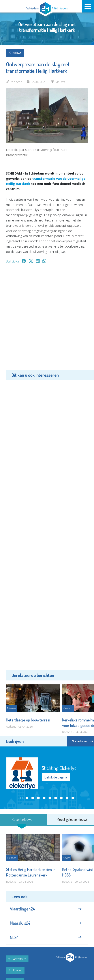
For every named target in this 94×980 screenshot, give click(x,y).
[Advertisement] (47, 320)
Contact (15, 970)
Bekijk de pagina (56, 777)
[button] (21, 798)
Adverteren (17, 959)
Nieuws (15, 53)
